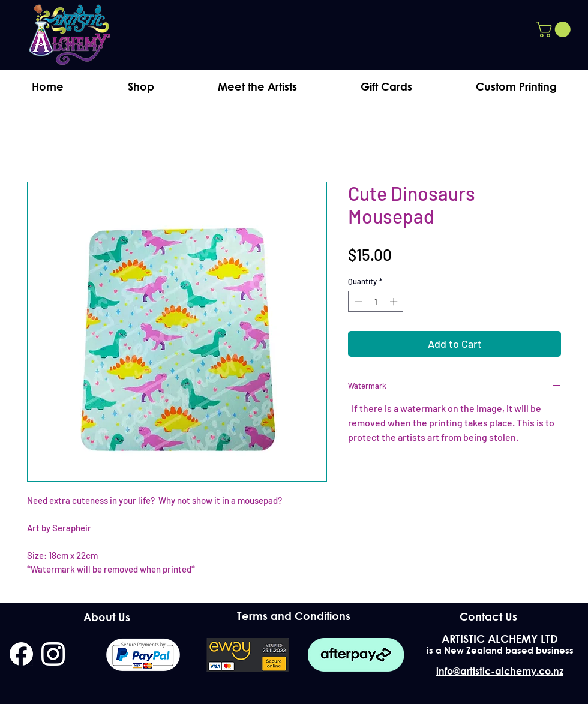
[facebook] (21, 654)
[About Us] (106, 617)
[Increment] (395, 302)
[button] (555, 29)
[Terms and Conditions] (294, 616)
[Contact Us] (488, 616)
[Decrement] (357, 302)
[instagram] (53, 654)
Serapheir (72, 528)
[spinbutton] (376, 302)
